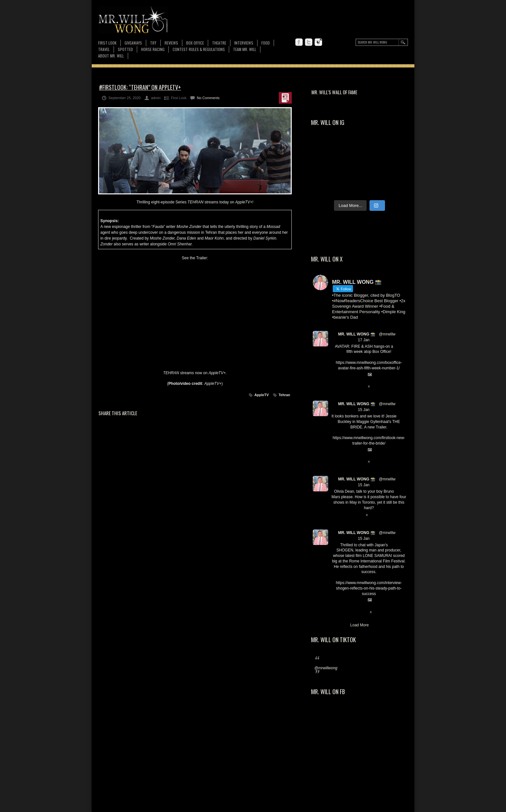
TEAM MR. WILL (245, 49)
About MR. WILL (111, 56)
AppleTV (262, 395)
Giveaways (133, 43)
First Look (107, 43)
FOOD (266, 43)
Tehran (284, 395)
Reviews (171, 43)
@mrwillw (387, 334)
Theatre (219, 43)
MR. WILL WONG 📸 (357, 334)
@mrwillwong (326, 668)
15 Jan (364, 410)
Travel (104, 49)
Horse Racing (153, 49)
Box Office (195, 43)
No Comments (208, 98)
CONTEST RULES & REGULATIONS (199, 49)
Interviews (244, 43)
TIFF (153, 43)
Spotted (125, 49)
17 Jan (364, 340)
